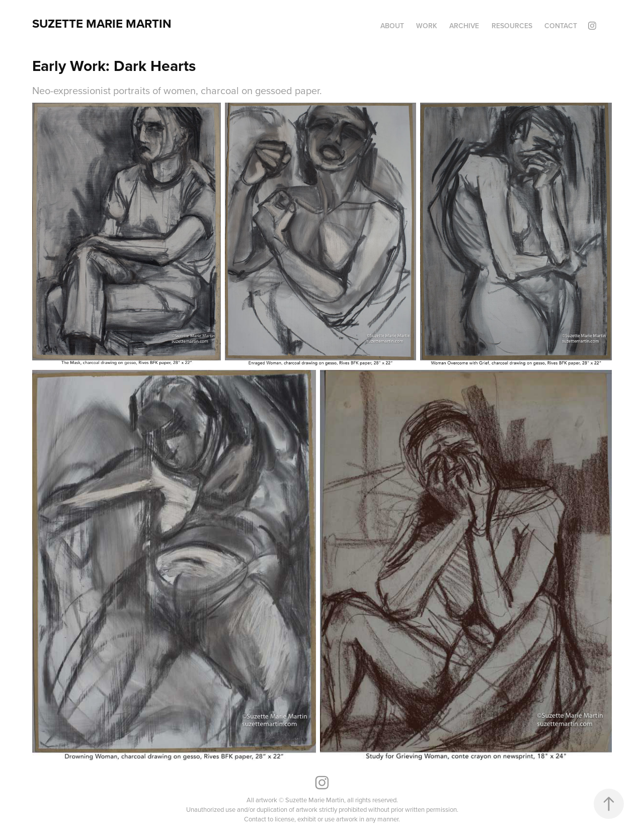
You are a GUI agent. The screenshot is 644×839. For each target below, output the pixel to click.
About (392, 26)
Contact (561, 26)
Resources (512, 26)
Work (427, 26)
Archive (464, 26)
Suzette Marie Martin (102, 23)
